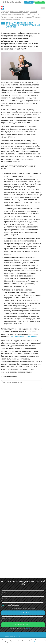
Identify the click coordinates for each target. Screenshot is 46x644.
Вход (29, 2)
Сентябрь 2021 (31, 14)
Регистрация (40, 2)
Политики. (37, 642)
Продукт (4, 12)
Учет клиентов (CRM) (19, 12)
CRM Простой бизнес (18, 8)
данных (27, 628)
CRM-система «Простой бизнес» (24, 337)
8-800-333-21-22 (12, 2)
